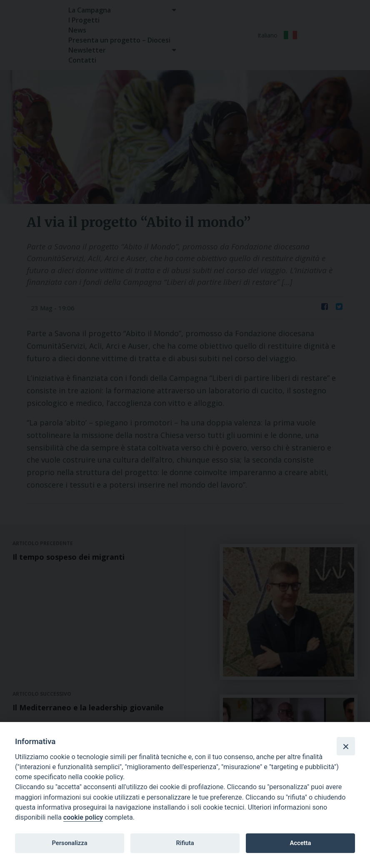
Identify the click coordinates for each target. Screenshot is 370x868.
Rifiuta (185, 843)
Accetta (300, 843)
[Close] (346, 746)
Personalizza (69, 843)
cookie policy (83, 817)
